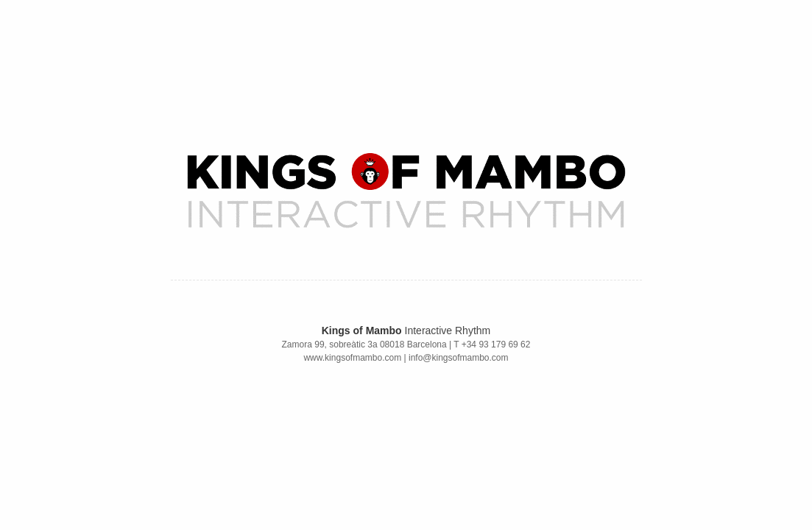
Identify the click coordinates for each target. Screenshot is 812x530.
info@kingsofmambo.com (459, 358)
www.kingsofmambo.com (352, 358)
